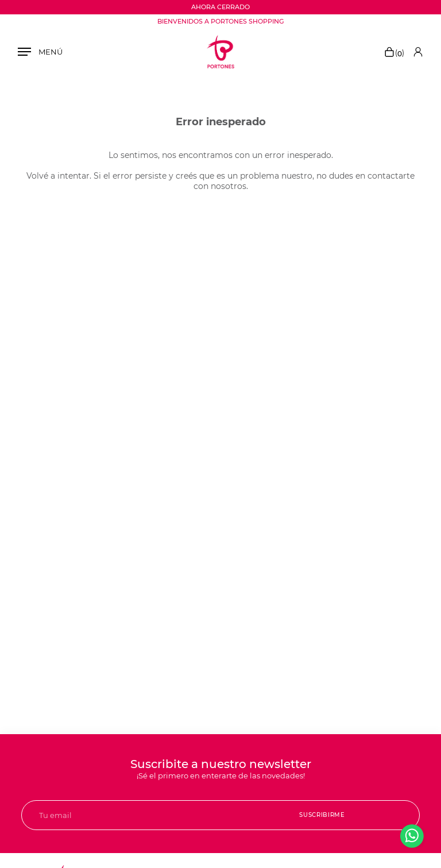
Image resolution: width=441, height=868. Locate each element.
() (394, 53)
